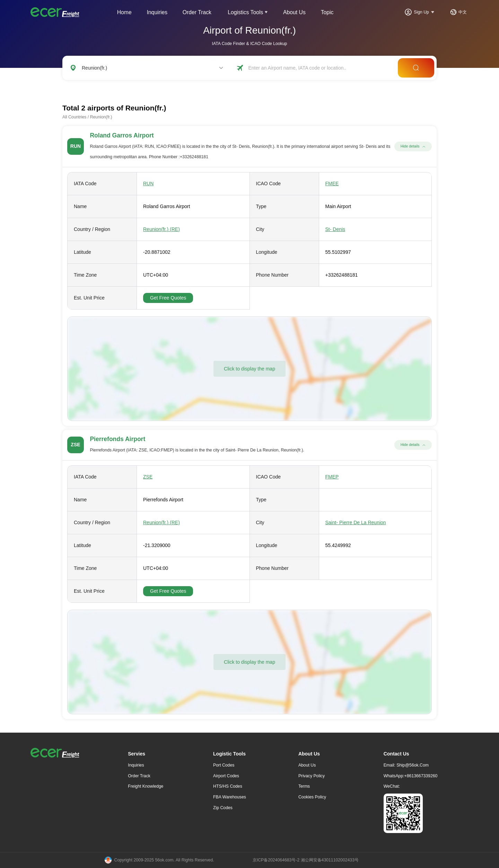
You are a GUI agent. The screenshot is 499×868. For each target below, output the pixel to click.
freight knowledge (146, 786)
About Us (294, 12)
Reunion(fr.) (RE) (161, 229)
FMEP (332, 477)
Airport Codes (226, 776)
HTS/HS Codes (228, 786)
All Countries (74, 117)
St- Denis (335, 229)
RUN (148, 184)
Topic (327, 12)
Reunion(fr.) (101, 117)
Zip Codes (223, 808)
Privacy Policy (312, 776)
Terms (304, 786)
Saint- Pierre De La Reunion (356, 522)
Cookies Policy (312, 797)
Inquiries (157, 12)
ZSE (148, 477)
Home (124, 12)
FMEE (332, 184)
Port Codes (224, 765)
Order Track (197, 12)
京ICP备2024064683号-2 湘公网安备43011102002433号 (306, 860)
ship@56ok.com (413, 765)
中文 (463, 12)
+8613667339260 (421, 776)
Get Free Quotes (168, 298)
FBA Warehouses (230, 797)
